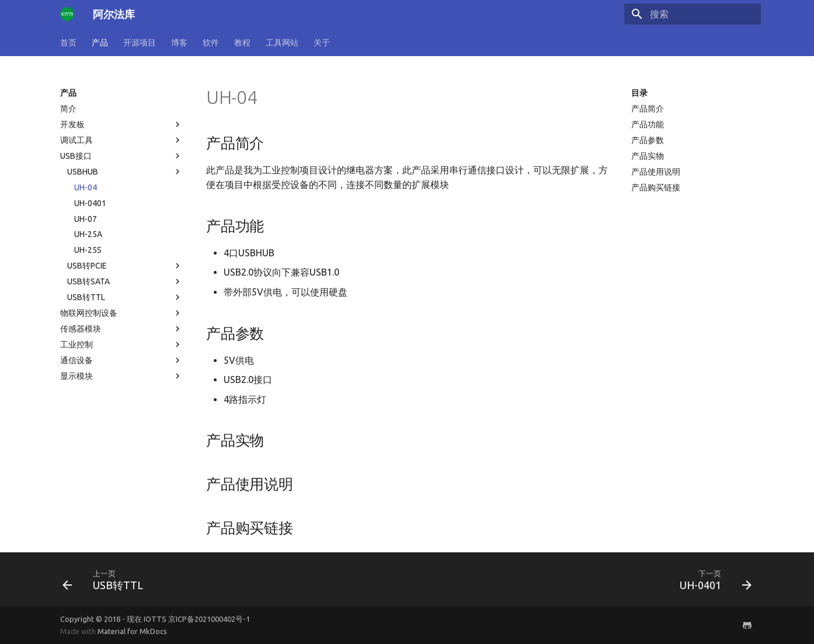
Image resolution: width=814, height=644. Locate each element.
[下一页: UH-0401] (712, 579)
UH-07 (86, 219)
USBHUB (125, 172)
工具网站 (282, 43)
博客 (179, 43)
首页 (68, 43)
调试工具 (121, 140)
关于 (322, 43)
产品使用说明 (656, 172)
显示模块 (121, 376)
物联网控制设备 (121, 313)
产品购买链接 (656, 187)
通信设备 (121, 360)
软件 (211, 43)
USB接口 (121, 156)
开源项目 (140, 43)
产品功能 (648, 124)
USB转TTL (125, 297)
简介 (68, 109)
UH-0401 (90, 203)
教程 (242, 43)
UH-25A (88, 234)
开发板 (121, 124)
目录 (639, 93)
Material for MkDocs (132, 631)
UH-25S (88, 250)
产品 (100, 43)
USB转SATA (125, 281)
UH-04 (86, 187)
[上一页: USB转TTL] (107, 579)
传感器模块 (121, 329)
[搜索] (693, 14)
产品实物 (648, 156)
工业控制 (121, 344)
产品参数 (648, 140)
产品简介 (648, 109)
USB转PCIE (125, 266)
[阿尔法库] (67, 14)
